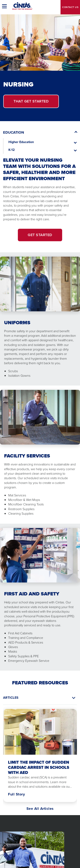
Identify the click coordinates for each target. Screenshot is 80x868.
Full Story (16, 794)
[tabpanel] (40, 758)
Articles (11, 698)
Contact (70, 7)
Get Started (31, 101)
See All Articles (40, 809)
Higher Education (21, 142)
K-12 (12, 150)
